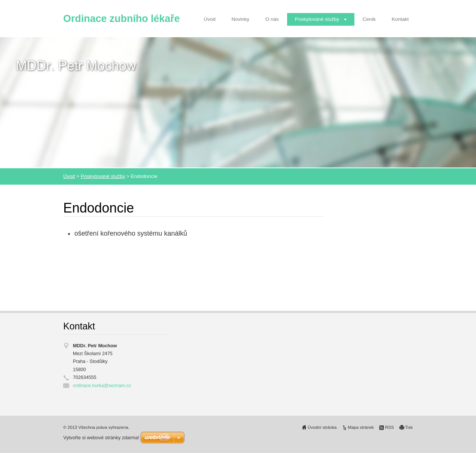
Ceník (369, 19)
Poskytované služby (317, 19)
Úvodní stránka (322, 427)
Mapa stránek (361, 427)
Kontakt (400, 19)
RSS (389, 427)
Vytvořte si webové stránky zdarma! (101, 438)
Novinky (241, 19)
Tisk (409, 427)
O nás (272, 19)
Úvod (210, 19)
